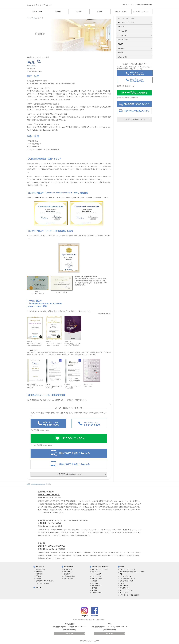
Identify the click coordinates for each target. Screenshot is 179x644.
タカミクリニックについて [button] (100, 567)
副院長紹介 (121, 48)
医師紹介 (100, 12)
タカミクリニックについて (142, 12)
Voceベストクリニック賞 (127, 569)
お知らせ (122, 583)
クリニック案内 (122, 31)
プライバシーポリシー (127, 590)
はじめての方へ (121, 12)
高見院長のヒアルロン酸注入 (44, 581)
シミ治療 (38, 579)
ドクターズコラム (125, 576)
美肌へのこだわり (123, 40)
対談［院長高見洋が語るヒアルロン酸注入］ (132, 573)
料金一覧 (58, 12)
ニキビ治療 (39, 574)
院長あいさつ (122, 27)
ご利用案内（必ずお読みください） (70, 474)
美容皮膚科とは (68, 572)
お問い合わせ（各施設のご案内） (130, 595)
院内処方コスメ (125, 588)
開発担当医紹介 (96, 586)
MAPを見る (69, 634)
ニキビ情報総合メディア (127, 579)
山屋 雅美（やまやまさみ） (50, 523)
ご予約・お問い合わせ (144, 5)
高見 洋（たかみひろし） (49, 495)
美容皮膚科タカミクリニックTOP (90, 641)
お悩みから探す (40, 569)
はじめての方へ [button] (69, 567)
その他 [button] (122, 567)
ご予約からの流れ (69, 576)
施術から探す (40, 572)
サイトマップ (124, 593)
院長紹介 (79, 12)
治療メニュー (37, 12)
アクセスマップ (128, 5)
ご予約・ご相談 (122, 57)
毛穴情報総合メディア (127, 581)
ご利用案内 (67, 574)
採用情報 (94, 590)
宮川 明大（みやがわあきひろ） (52, 546)
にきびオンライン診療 (42, 583)
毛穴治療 (38, 576)
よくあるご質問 (68, 579)
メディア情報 (124, 586)
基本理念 (120, 53)
